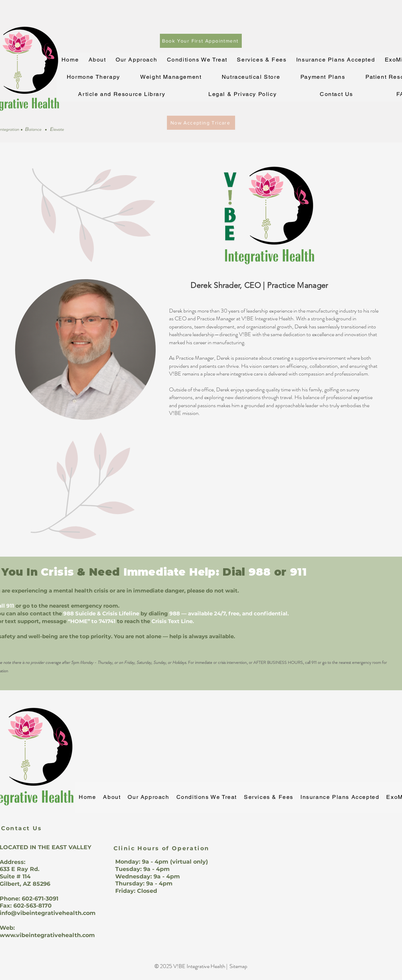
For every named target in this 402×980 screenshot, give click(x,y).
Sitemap (238, 966)
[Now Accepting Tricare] (201, 123)
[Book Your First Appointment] (201, 41)
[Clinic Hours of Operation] (161, 848)
